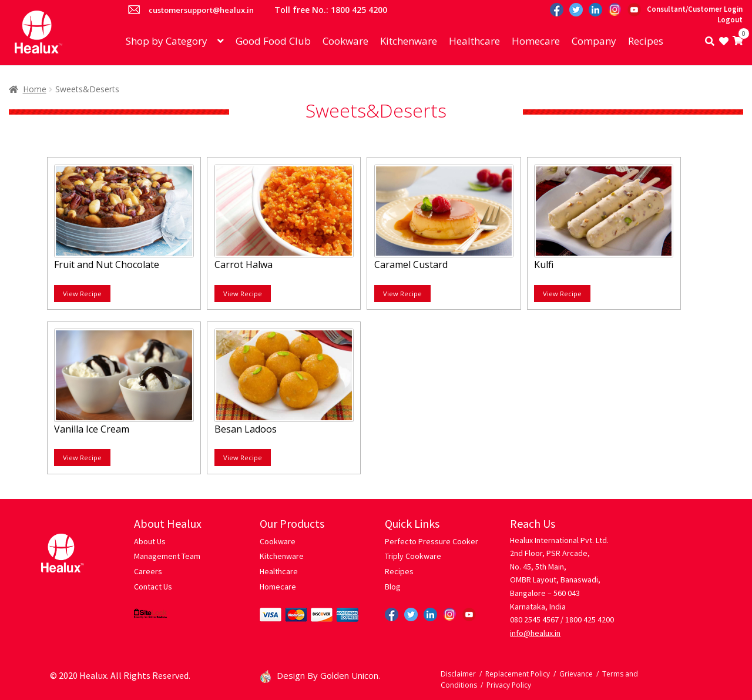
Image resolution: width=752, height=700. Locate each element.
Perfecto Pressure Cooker (432, 541)
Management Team (167, 556)
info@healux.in (535, 633)
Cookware (345, 41)
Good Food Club (273, 41)
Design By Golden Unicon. (320, 675)
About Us (150, 541)
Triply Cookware (413, 556)
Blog (393, 587)
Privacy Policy (509, 685)
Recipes (646, 41)
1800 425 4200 (590, 619)
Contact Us (153, 587)
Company (594, 41)
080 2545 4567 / (537, 619)
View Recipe (82, 294)
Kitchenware (409, 41)
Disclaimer (458, 674)
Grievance (576, 674)
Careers (148, 571)
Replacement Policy (518, 674)
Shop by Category (167, 41)
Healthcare (474, 41)
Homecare (536, 41)
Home (35, 89)
